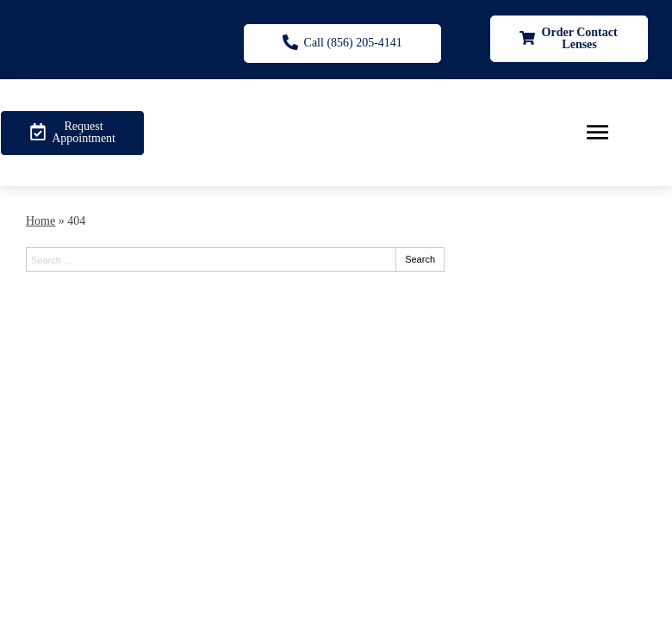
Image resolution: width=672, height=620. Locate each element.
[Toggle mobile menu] (597, 132)
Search (420, 259)
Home (40, 221)
